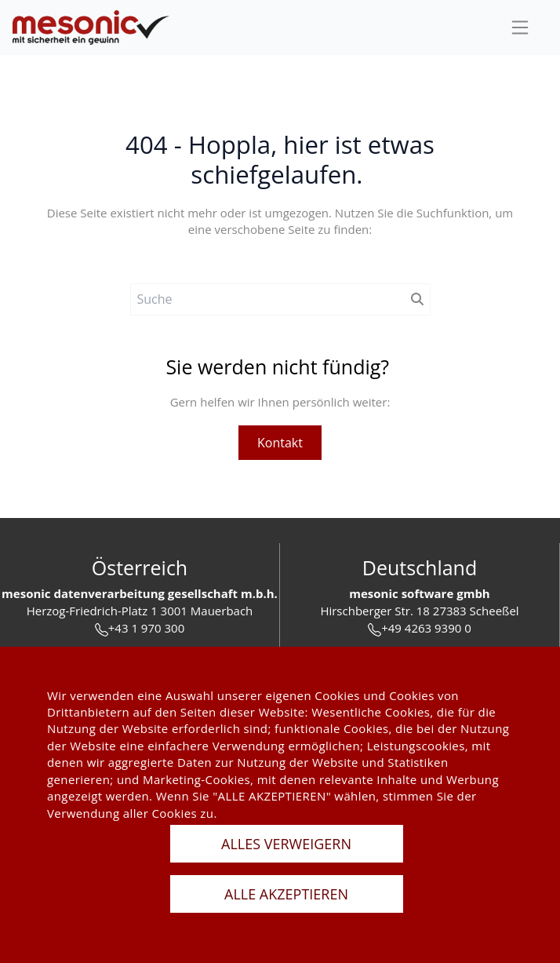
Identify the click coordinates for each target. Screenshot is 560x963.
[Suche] (267, 299)
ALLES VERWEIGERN (286, 844)
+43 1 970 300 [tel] (140, 628)
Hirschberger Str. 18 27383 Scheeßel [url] (419, 611)
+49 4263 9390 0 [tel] (420, 628)
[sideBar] (520, 27)
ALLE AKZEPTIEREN (286, 894)
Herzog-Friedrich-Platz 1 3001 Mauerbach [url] (140, 611)
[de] (91, 28)
